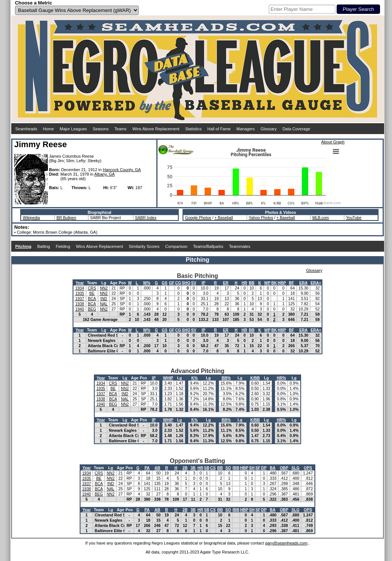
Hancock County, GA (122, 170)
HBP (282, 283)
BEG (92, 309)
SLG (295, 468)
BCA (92, 298)
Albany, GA (105, 174)
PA (147, 468)
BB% (226, 378)
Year (80, 283)
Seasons (101, 129)
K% (195, 378)
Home (48, 129)
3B (193, 468)
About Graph (333, 142)
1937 (79, 298)
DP (264, 468)
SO (228, 468)
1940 (79, 309)
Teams (120, 129)
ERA (303, 283)
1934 (79, 288)
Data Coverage (296, 129)
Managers (246, 129)
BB (252, 283)
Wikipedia (31, 218)
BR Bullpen (66, 218)
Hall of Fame (219, 129)
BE (92, 293)
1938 (79, 304)
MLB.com (321, 218)
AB (157, 468)
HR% (281, 378)
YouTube (354, 218)
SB (207, 468)
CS (213, 468)
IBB (236, 468)
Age (114, 283)
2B (185, 468)
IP (203, 283)
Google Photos (198, 218)
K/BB (255, 378)
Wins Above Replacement (156, 129)
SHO (186, 283)
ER (226, 283)
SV (194, 283)
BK (274, 283)
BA (272, 468)
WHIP (168, 378)
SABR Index (146, 218)
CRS (92, 288)
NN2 (104, 288)
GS (164, 283)
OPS (308, 468)
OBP (284, 468)
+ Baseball (223, 218)
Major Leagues (73, 129)
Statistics (193, 129)
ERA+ (316, 283)
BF (291, 283)
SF (258, 468)
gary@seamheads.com (286, 543)
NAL (104, 304)
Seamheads (26, 129)
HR (244, 283)
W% (146, 283)
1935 (79, 293)
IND (104, 298)
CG (178, 283)
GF (172, 283)
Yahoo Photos (261, 218)
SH (252, 468)
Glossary (268, 129)
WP (267, 283)
